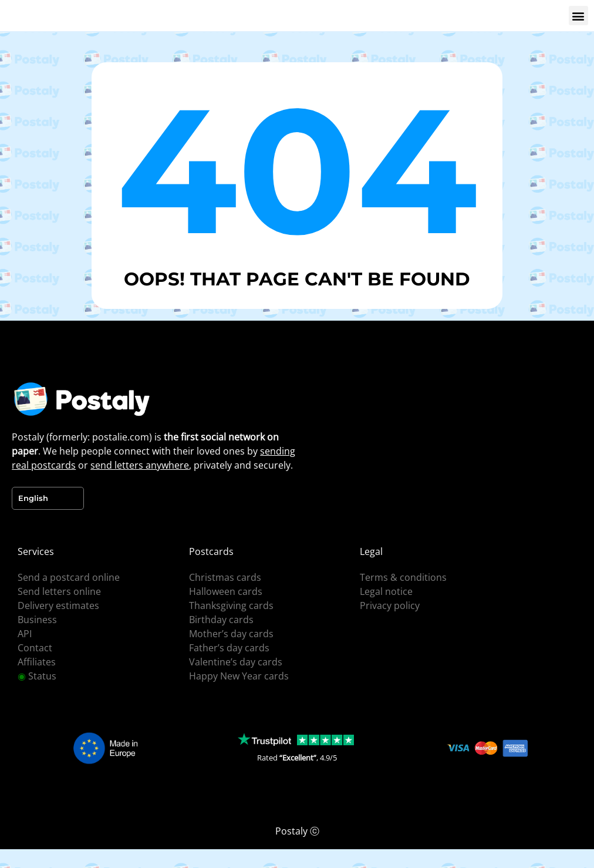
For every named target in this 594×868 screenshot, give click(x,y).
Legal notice (386, 591)
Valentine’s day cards (236, 662)
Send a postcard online (69, 577)
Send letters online (59, 591)
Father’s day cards (229, 648)
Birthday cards (221, 620)
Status (37, 676)
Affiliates (37, 662)
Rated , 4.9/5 (297, 758)
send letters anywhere (140, 465)
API (25, 634)
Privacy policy (390, 605)
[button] (578, 16)
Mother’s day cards (231, 634)
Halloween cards (226, 591)
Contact (35, 648)
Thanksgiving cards (231, 605)
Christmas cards (225, 577)
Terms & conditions (403, 577)
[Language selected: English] (48, 498)
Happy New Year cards (239, 676)
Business (37, 620)
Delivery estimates (58, 605)
